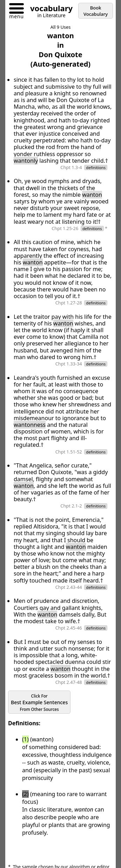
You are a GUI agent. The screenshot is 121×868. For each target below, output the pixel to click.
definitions (96, 167)
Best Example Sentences (39, 703)
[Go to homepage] (49, 9)
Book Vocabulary (96, 11)
